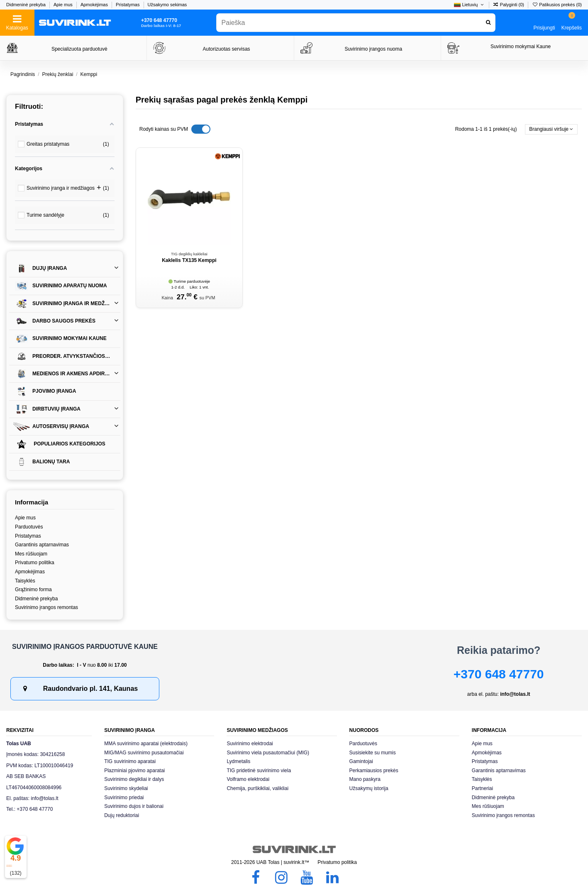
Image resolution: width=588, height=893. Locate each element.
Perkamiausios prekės (374, 771)
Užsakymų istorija (369, 788)
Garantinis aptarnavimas (42, 545)
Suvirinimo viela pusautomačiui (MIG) (268, 753)
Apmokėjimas (95, 5)
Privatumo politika (35, 563)
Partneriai (482, 788)
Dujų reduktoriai (122, 815)
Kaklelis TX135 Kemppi (189, 260)
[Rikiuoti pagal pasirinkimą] (551, 129)
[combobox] (356, 23)
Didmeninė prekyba (27, 5)
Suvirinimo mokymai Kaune (521, 46)
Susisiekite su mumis (373, 753)
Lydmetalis (238, 761)
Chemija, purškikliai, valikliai (257, 788)
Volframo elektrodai (248, 779)
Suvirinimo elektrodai (250, 744)
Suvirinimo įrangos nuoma (373, 49)
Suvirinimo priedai (124, 798)
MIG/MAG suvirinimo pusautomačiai (144, 753)
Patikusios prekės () (557, 5)
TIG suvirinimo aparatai (130, 761)
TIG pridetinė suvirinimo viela (259, 771)
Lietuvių (469, 5)
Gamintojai (361, 761)
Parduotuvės (29, 527)
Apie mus (64, 5)
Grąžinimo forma (33, 590)
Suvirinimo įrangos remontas (46, 607)
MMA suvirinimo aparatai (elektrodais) (146, 744)
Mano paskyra (365, 779)
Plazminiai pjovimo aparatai (134, 771)
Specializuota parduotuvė (79, 49)
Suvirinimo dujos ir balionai (134, 806)
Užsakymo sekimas (167, 5)
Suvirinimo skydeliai (126, 788)
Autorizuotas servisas (227, 49)
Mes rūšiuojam (31, 554)
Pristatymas (128, 5)
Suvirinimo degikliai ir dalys (134, 779)
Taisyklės (25, 581)
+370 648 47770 (499, 674)
